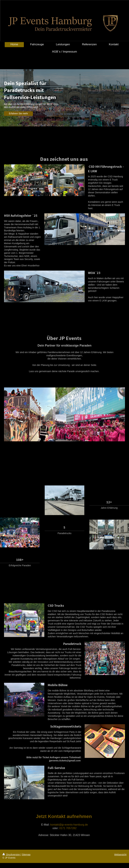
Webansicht (120, 855)
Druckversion (12, 855)
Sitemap (26, 855)
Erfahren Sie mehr (18, 113)
